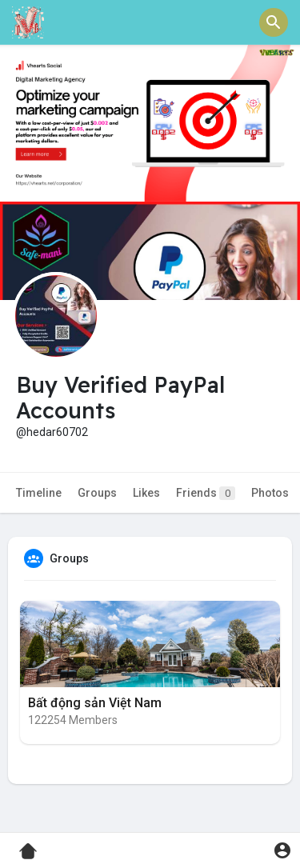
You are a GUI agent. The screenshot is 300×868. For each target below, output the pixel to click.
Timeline (39, 493)
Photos (270, 493)
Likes (146, 493)
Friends (206, 493)
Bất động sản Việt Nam (95, 703)
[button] (274, 22)
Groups (97, 493)
